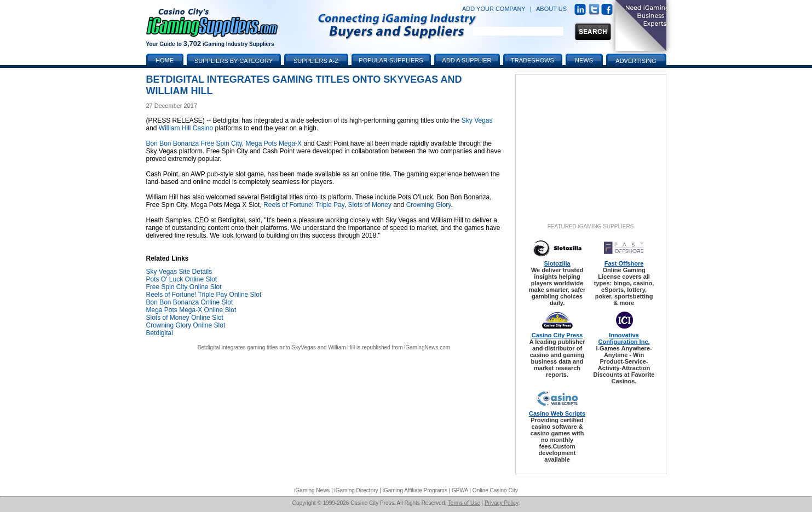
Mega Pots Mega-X (273, 143)
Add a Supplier (467, 60)
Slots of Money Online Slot (185, 318)
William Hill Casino (186, 128)
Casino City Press (557, 335)
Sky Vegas (477, 120)
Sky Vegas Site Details (179, 272)
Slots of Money (370, 205)
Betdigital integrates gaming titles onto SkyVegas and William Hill (276, 347)
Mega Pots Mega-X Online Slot (191, 310)
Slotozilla (557, 263)
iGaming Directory (356, 490)
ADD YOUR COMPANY (494, 9)
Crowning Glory (429, 205)
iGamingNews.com (427, 347)
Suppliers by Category (234, 61)
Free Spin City (221, 143)
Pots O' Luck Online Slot (182, 279)
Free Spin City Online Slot (184, 287)
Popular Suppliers (391, 60)
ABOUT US (551, 9)
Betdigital (160, 333)
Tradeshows (532, 60)
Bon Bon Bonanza (173, 143)
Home (165, 60)
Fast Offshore (624, 263)
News (584, 60)
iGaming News (312, 490)
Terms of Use (464, 503)
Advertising (636, 61)
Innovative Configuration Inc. (624, 338)
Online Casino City (495, 490)
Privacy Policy (502, 503)
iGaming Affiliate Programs (415, 490)
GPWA (460, 490)
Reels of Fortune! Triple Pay (304, 205)
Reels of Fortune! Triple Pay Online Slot (204, 295)
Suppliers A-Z (316, 61)
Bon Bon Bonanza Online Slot (190, 302)
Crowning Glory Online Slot (186, 325)
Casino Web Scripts (557, 413)
